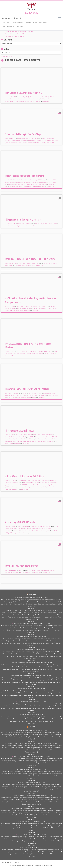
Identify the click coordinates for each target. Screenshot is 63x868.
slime (38, 143)
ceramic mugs (18, 265)
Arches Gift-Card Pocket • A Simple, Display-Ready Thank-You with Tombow (25, 611)
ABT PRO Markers (16, 141)
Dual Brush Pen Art (29, 439)
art (38, 99)
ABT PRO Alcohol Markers (24, 308)
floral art (37, 395)
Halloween (24, 141)
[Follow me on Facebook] (10, 18)
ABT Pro (49, 180)
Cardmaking (9, 531)
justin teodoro (37, 572)
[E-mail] (4, 18)
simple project (32, 143)
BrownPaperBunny (11, 101)
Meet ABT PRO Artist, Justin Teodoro (22, 566)
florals (50, 395)
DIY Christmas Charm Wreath (25, 702)
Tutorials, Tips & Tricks (48, 97)
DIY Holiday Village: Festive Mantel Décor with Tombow (25, 676)
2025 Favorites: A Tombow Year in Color (25, 598)
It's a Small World (36, 184)
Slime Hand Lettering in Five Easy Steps (23, 134)
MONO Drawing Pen (48, 141)
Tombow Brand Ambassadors (37, 23)
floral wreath (44, 395)
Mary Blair (45, 184)
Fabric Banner (30, 395)
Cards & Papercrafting (24, 481)
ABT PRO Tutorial (25, 485)
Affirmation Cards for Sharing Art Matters (25, 477)
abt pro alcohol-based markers (18, 99)
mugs (32, 265)
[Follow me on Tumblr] (15, 18)
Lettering (39, 141)
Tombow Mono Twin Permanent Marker (21, 397)
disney (50, 182)
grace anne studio (21, 441)
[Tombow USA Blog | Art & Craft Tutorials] (31, 6)
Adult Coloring (21, 306)
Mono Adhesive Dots (33, 531)
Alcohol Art (35, 182)
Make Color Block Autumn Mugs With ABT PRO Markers (30, 259)
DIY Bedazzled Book (26, 715)
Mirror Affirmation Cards (39, 487)
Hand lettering (32, 141)
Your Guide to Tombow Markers (15, 36)
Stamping (25, 533)
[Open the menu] (60, 18)
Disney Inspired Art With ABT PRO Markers (25, 176)
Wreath (34, 397)
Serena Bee (32, 533)
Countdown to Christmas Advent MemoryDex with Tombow (25, 663)
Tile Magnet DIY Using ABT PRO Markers (23, 220)
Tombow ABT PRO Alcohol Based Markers (20, 186)
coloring (41, 354)
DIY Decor (28, 224)
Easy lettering (20, 101)
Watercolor (22, 437)
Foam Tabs (24, 531)
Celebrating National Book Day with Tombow (19, 31)
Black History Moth (45, 99)
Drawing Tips (20, 439)
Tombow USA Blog (32, 594)
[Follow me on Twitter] (7, 18)
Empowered (54, 485)
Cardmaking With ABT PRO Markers (21, 522)
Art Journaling (21, 97)
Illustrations (27, 184)
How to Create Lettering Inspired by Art (24, 93)
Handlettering (38, 97)
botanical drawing (45, 485)
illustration (11, 184)
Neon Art (52, 441)
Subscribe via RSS (8, 57)
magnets (24, 226)
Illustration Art (19, 184)
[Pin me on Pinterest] (21, 18)
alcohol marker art (32, 99)
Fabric (24, 395)
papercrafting (18, 533)
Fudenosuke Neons (11, 441)
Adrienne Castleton (16, 395)
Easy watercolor (49, 439)
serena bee (27, 311)
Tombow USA (46, 101)
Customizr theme (48, 866)
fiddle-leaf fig (10, 487)
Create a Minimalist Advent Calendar (16, 34)
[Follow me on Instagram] (13, 18)
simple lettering (23, 143)
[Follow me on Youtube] (18, 18)
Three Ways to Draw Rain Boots (20, 431)
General (27, 180)
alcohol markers (44, 182)
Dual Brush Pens (40, 439)
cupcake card (16, 531)
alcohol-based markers (26, 572)
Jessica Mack (28, 101)
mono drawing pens (45, 531)
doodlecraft (9, 226)
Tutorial (43, 143)
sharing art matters (14, 489)
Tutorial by (52, 354)
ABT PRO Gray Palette (32, 354)
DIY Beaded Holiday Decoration (25, 689)
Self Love (50, 487)
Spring (11, 443)
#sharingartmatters (28, 483)
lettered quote (37, 101)
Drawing (46, 354)
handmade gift (17, 226)
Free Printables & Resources (13, 27)
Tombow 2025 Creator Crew (13, 23)
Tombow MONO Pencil (39, 186)
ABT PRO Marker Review (17, 311)
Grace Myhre (30, 441)
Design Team (30, 97)
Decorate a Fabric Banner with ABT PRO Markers (27, 389)
